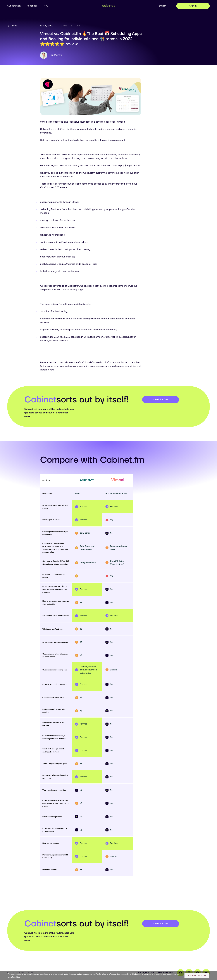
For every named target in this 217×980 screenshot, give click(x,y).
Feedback (32, 6)
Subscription (14, 6)
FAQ (46, 6)
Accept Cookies (197, 976)
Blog (12, 26)
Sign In (193, 6)
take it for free (161, 400)
